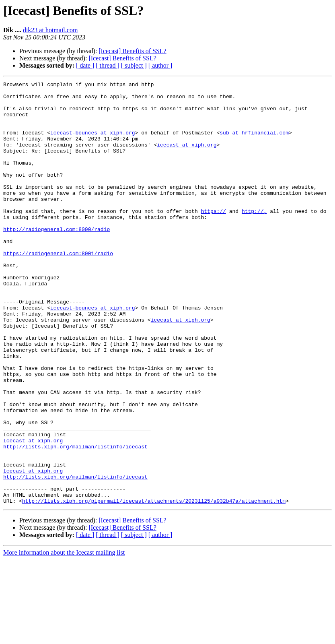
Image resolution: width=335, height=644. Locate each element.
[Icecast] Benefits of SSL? (132, 51)
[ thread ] (108, 65)
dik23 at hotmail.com (50, 30)
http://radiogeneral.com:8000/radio (57, 259)
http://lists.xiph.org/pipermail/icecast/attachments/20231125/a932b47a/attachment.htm (154, 585)
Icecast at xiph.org (33, 513)
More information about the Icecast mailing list (64, 637)
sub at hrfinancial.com (254, 143)
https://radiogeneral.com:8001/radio (58, 288)
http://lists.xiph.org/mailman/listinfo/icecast (75, 520)
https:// (213, 237)
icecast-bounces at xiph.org (93, 143)
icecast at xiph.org (187, 158)
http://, (254, 237)
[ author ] (160, 65)
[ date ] (85, 65)
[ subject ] (134, 65)
